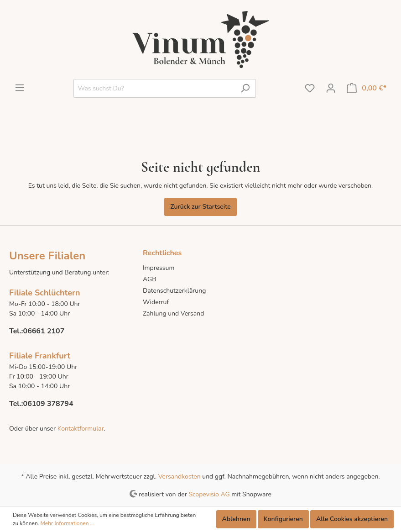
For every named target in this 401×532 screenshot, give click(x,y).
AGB (150, 279)
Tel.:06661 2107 (37, 331)
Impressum (159, 268)
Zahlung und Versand (173, 313)
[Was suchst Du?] (154, 88)
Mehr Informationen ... (67, 523)
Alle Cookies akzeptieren (352, 519)
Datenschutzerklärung (174, 291)
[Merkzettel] (310, 88)
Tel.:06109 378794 (41, 404)
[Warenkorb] (367, 88)
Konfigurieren (283, 519)
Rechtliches (162, 253)
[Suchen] (245, 88)
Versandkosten (180, 477)
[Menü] (20, 88)
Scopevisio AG (209, 494)
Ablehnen (236, 519)
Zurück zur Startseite (200, 207)
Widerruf (156, 302)
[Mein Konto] (331, 88)
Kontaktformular (80, 429)
